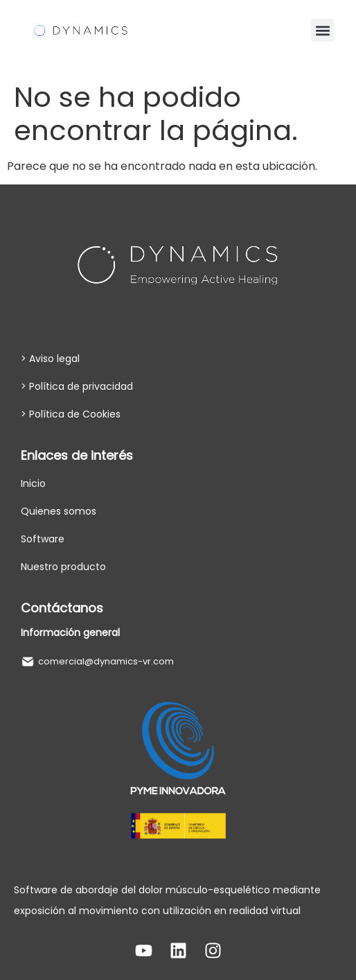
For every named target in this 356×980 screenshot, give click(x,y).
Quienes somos (59, 511)
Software (43, 539)
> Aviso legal (50, 359)
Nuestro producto (63, 567)
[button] (322, 30)
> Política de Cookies (71, 414)
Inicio (33, 483)
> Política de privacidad (77, 386)
